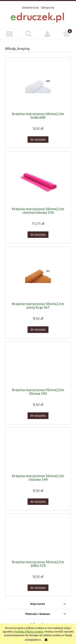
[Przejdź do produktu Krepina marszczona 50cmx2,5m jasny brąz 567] (38, 276)
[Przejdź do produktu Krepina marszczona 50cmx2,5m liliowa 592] (38, 366)
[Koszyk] (66, 34)
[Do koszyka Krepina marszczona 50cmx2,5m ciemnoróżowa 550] (38, 235)
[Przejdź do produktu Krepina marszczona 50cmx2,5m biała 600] (38, 86)
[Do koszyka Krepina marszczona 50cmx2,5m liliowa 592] (38, 416)
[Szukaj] (29, 34)
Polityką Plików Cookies (29, 631)
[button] (10, 34)
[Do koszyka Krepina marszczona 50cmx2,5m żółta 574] (38, 588)
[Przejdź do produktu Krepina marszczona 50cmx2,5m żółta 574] (38, 538)
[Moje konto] (48, 34)
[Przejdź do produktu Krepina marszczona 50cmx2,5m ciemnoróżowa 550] (38, 180)
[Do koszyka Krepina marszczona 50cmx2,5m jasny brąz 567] (38, 330)
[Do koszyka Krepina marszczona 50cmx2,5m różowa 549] (38, 502)
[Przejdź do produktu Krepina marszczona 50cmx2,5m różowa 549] (38, 452)
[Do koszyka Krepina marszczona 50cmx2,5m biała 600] (38, 140)
